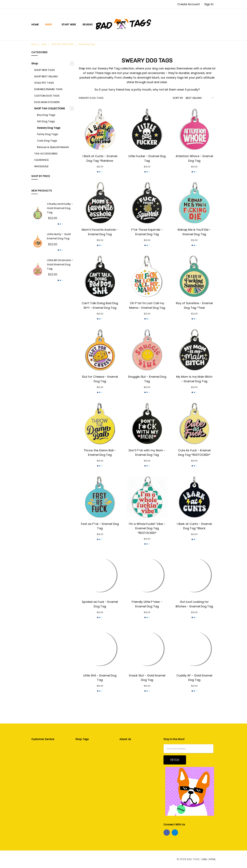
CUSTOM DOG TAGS (47, 96)
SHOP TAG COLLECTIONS (50, 108)
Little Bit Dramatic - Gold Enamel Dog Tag (60, 264)
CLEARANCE (41, 160)
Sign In (209, 4)
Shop (50, 25)
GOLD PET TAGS (44, 83)
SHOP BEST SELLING (46, 76)
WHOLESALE (41, 166)
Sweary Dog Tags (49, 128)
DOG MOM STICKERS (47, 102)
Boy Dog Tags (46, 115)
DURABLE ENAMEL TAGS (48, 89)
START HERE (69, 25)
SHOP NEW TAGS (45, 70)
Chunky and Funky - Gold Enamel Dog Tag (60, 208)
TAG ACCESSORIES (46, 154)
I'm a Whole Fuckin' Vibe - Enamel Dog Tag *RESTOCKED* (147, 528)
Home (35, 25)
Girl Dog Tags (46, 121)
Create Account (189, 4)
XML (205, 859)
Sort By (178, 98)
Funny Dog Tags (47, 134)
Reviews (88, 25)
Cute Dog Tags (47, 141)
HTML (212, 859)
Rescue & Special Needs (53, 147)
